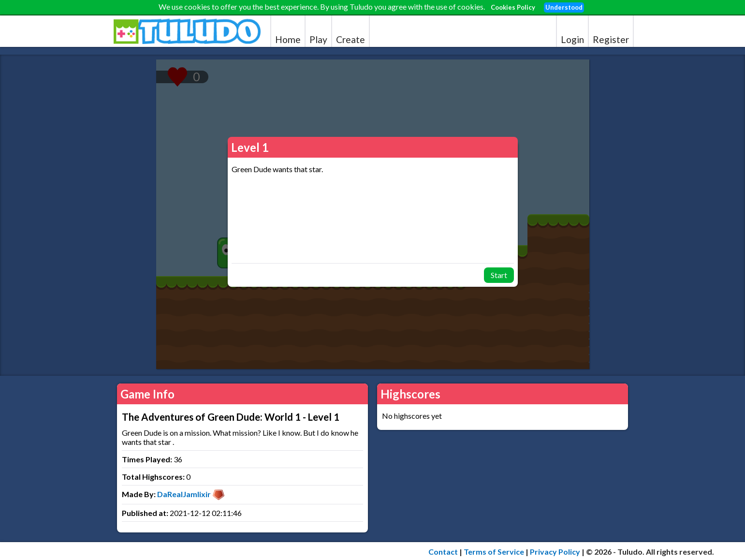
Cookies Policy (513, 7)
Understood (564, 7)
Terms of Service (494, 552)
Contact (443, 552)
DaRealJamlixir (184, 494)
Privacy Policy (555, 552)
